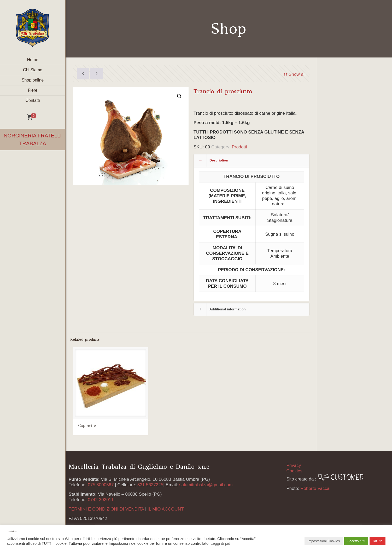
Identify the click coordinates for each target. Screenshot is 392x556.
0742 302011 (101, 500)
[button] (179, 96)
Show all (294, 74)
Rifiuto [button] (378, 541)
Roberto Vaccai (315, 488)
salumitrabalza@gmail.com (206, 485)
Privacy (294, 465)
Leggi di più (220, 543)
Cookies (294, 471)
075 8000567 (101, 485)
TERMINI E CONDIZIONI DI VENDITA (106, 509)
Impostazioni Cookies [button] (324, 541)
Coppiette (87, 426)
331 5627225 (150, 485)
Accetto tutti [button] (356, 541)
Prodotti (239, 147)
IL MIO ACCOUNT (166, 509)
